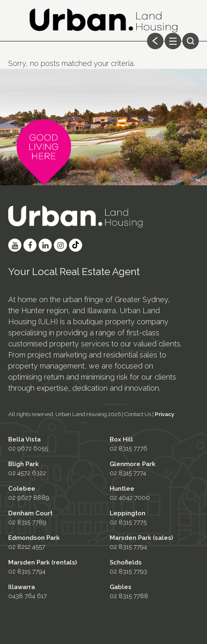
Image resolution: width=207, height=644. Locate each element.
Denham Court (30, 513)
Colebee (22, 489)
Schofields (126, 562)
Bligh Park (23, 464)
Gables (121, 587)
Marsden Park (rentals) (43, 562)
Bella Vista (24, 439)
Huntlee (122, 489)
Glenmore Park (132, 464)
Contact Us (138, 414)
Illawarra (22, 587)
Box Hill (121, 439)
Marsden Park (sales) (141, 538)
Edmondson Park (34, 538)
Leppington (128, 513)
